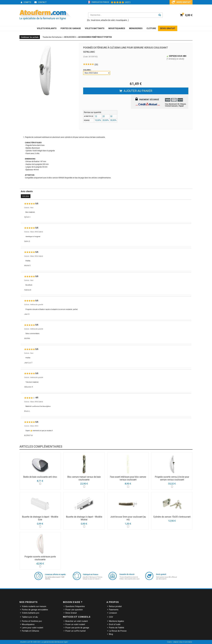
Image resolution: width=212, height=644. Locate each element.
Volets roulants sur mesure (34, 606)
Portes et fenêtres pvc (32, 621)
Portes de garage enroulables (35, 610)
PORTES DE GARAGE (71, 28)
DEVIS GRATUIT (168, 28)
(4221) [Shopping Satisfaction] (128, 2)
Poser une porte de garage (77, 628)
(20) (96, 65)
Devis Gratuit (71, 613)
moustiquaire (121, 20)
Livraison (113, 613)
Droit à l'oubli (115, 624)
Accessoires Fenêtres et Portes (95, 37)
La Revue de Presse (118, 631)
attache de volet (108, 20)
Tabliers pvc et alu (30, 617)
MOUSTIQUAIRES (117, 28)
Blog (111, 634)
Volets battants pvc (31, 613)
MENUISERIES (136, 28)
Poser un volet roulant (75, 624)
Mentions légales (116, 621)
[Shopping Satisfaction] (116, 2)
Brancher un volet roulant (77, 621)
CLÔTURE (151, 28)
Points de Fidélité (117, 628)
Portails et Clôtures (30, 631)
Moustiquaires (28, 624)
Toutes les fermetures (52, 37)
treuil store (96, 20)
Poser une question (74, 610)
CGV (111, 617)
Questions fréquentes (75, 606)
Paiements (114, 610)
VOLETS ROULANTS (47, 28)
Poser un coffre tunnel (76, 631)
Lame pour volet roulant (33, 628)
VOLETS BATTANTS (95, 28)
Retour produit (115, 606)
